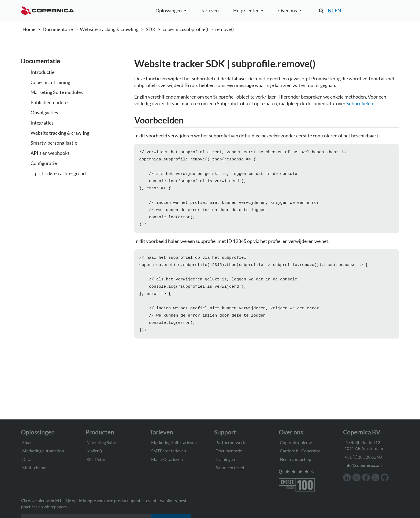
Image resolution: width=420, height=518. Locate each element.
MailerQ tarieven (167, 459)
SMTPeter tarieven (169, 451)
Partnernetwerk (230, 442)
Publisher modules (50, 102)
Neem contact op (296, 459)
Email (27, 442)
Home (29, 29)
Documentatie (58, 29)
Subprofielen (360, 103)
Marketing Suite (101, 442)
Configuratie (44, 163)
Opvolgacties (44, 112)
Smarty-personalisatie (54, 143)
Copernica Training (50, 82)
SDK (151, 29)
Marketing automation (43, 451)
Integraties (42, 123)
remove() (224, 29)
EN (338, 10)
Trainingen (225, 459)
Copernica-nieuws (297, 442)
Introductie (42, 72)
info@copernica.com (363, 465)
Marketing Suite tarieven (174, 442)
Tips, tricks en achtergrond (58, 173)
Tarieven (210, 10)
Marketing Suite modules (57, 92)
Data (27, 459)
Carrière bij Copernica (300, 451)
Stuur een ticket (230, 468)
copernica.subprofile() (185, 29)
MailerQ (94, 451)
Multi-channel (35, 468)
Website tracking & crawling (109, 29)
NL (331, 10)
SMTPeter (96, 459)
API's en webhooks (50, 153)
